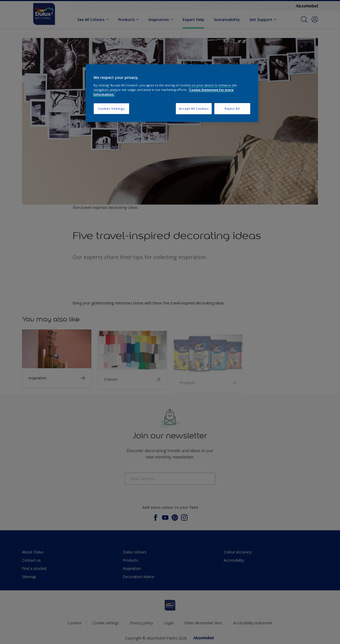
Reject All (232, 109)
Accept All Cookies (194, 109)
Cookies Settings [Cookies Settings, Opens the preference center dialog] (111, 109)
